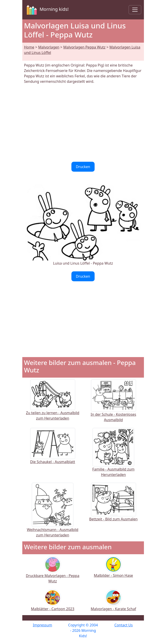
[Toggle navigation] (135, 10)
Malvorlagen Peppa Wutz (84, 47)
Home (29, 47)
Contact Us (124, 625)
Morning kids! (47, 10)
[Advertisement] (83, 123)
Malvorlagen (49, 47)
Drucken (83, 167)
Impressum (43, 625)
